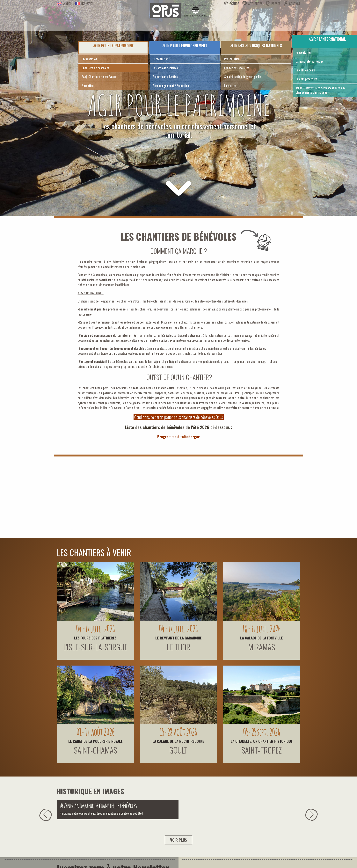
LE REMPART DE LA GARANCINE (178, 638)
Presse (276, 4)
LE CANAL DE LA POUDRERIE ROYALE (95, 741)
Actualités (255, 4)
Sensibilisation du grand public (243, 77)
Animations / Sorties (165, 77)
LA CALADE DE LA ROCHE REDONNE (178, 741)
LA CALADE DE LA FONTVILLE (262, 638)
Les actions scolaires (165, 68)
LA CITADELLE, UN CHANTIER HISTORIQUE (262, 741)
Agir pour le (113, 46)
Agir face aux (256, 46)
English (65, 3)
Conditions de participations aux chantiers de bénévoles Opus (179, 417)
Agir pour (185, 46)
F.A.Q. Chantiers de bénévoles (99, 77)
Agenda (234, 4)
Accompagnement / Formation (171, 86)
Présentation (89, 59)
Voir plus (178, 840)
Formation (88, 86)
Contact (295, 4)
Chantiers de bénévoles (95, 68)
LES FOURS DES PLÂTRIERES (95, 638)
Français (84, 3)
